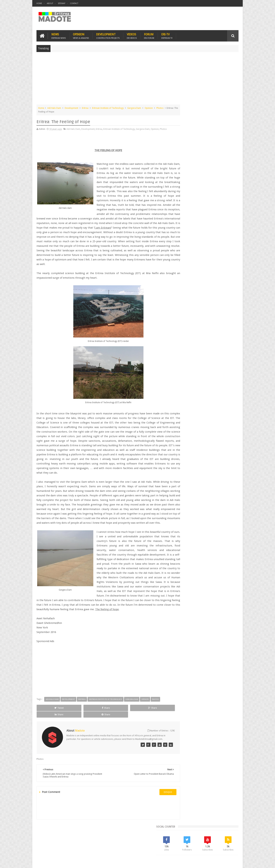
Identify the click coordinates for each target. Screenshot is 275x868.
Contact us (230, 845)
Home (39, 3)
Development (108, 35)
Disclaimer (233, 862)
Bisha (193, 279)
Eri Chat (148, 845)
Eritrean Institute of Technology (108, 107)
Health (182, 291)
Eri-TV (167, 35)
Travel (88, 845)
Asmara (183, 279)
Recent (188, 256)
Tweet (49, 721)
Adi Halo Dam (54, 107)
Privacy (223, 862)
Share (76, 721)
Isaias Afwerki (196, 291)
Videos (132, 35)
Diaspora (73, 845)
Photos (160, 107)
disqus (158, 802)
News (59, 35)
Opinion (81, 35)
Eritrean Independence (211, 285)
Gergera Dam (134, 107)
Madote (63, 862)
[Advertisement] (137, 80)
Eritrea (85, 107)
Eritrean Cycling (225, 279)
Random (228, 256)
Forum (149, 35)
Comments (208, 256)
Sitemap (62, 3)
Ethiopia (230, 285)
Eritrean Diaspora (188, 285)
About (50, 3)
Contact (74, 3)
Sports (218, 291)
